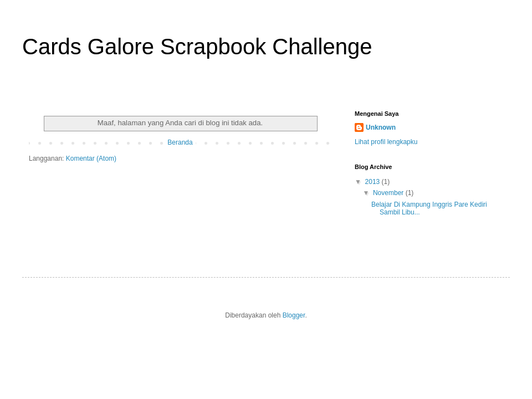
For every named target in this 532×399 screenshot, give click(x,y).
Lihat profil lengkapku (386, 142)
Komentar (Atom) (91, 158)
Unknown (381, 127)
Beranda (180, 142)
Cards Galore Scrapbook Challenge (197, 47)
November (389, 193)
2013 (374, 182)
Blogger (294, 315)
